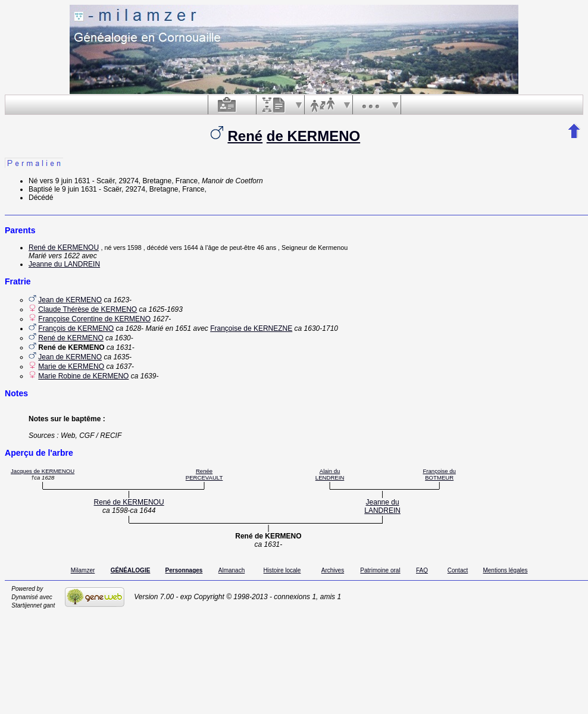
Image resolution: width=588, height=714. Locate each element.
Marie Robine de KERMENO (83, 376)
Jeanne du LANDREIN (64, 264)
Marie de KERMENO (71, 367)
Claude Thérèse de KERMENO (87, 309)
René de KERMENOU (64, 248)
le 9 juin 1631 (75, 189)
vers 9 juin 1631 (65, 181)
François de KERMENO (76, 328)
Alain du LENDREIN (330, 474)
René (245, 136)
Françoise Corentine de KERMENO (94, 319)
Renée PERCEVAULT (204, 474)
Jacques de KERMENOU (43, 471)
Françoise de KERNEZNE (251, 328)
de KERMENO (313, 136)
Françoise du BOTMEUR (439, 474)
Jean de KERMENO (70, 300)
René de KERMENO (71, 338)
